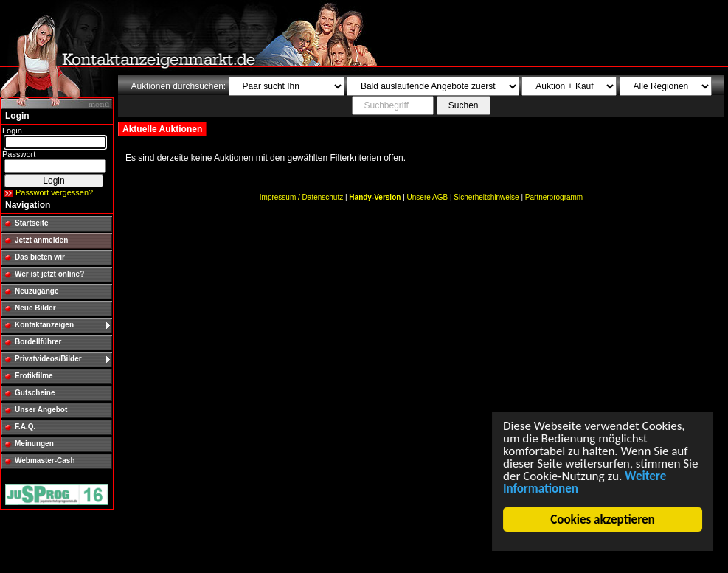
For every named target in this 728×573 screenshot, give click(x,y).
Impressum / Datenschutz (301, 197)
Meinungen (34, 444)
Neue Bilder (35, 308)
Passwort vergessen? (54, 192)
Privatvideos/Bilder (48, 359)
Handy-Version (375, 197)
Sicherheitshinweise (486, 197)
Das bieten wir (40, 257)
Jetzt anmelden (41, 240)
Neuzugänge (37, 291)
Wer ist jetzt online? (49, 274)
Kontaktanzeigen (44, 325)
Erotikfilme (34, 376)
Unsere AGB (428, 197)
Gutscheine (35, 393)
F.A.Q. (25, 427)
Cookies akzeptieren (603, 520)
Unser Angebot (41, 410)
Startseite (32, 223)
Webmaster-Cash (45, 461)
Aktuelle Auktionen (162, 129)
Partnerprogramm (554, 197)
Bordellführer (38, 342)
